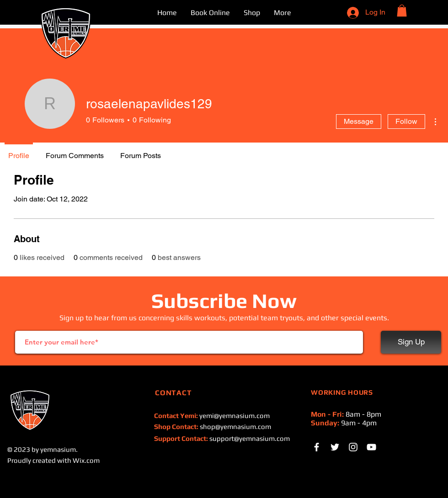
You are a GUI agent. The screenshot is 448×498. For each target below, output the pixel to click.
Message (359, 121)
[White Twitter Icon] (335, 447)
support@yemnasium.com (250, 438)
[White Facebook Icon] (317, 447)
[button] (402, 11)
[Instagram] (353, 447)
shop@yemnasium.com (235, 426)
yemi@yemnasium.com (235, 416)
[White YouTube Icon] (371, 447)
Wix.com (86, 460)
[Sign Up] (411, 342)
